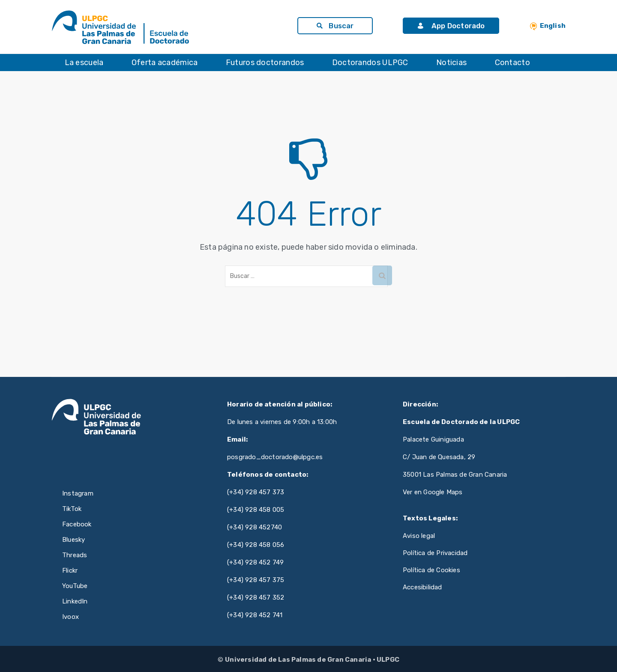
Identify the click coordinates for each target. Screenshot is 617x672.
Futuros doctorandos (265, 63)
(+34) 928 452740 (255, 527)
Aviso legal (419, 536)
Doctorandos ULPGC (370, 63)
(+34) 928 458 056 (256, 545)
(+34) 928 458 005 (256, 510)
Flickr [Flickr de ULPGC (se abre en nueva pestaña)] (70, 570)
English (553, 26)
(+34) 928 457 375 (256, 580)
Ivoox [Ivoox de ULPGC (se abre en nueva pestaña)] (70, 617)
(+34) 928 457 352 (256, 597)
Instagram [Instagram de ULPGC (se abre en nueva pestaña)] (78, 493)
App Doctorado (451, 26)
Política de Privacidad (435, 553)
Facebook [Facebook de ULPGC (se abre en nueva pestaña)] (77, 524)
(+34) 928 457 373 (256, 492)
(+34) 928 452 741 (255, 615)
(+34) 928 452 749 (255, 562)
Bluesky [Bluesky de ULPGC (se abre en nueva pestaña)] (73, 540)
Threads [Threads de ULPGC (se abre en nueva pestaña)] (75, 555)
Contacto (512, 63)
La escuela (84, 63)
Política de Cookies (431, 570)
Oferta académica (165, 63)
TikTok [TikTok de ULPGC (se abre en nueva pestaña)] (72, 509)
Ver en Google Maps (433, 492)
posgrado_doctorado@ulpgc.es (275, 457)
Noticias (451, 63)
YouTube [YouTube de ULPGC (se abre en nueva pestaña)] (75, 586)
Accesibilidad (422, 587)
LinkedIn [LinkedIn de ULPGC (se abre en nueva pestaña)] (75, 601)
